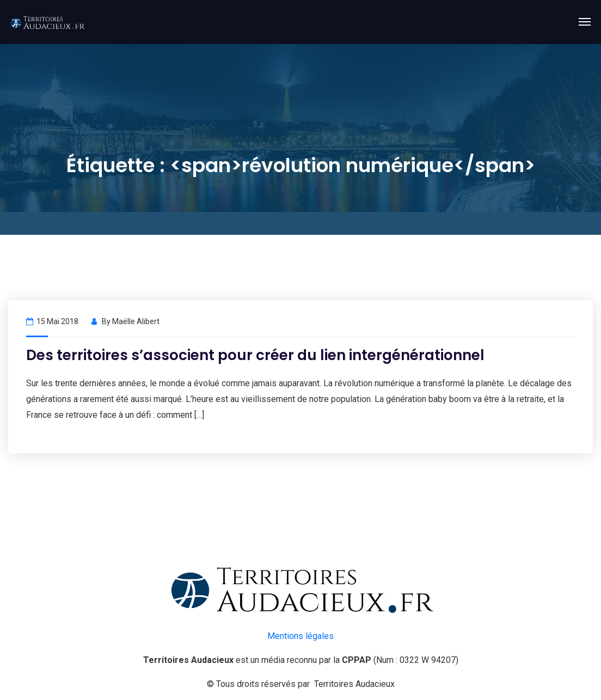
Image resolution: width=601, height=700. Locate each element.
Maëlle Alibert (136, 321)
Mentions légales (300, 636)
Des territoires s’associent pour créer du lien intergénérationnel (255, 355)
